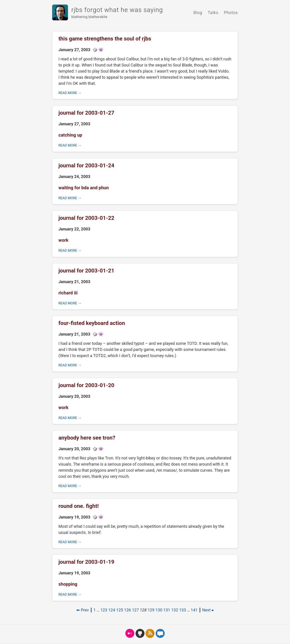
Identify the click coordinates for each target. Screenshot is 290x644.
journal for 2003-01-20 (86, 385)
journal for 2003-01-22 (86, 218)
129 (151, 610)
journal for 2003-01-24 (86, 166)
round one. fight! (79, 506)
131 (167, 610)
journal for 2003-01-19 (86, 562)
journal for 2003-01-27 (86, 113)
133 (183, 610)
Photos (231, 13)
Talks (213, 13)
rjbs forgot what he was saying (117, 10)
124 (112, 610)
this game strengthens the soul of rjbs (105, 39)
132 (175, 610)
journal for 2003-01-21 (86, 271)
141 (194, 610)
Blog (198, 13)
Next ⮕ (208, 610)
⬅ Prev (83, 610)
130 (159, 610)
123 (104, 610)
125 (120, 610)
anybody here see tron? (87, 438)
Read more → (70, 93)
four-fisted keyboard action (92, 323)
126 (128, 610)
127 (135, 610)
